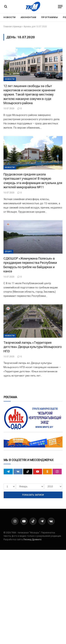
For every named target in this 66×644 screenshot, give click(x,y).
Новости (10, 17)
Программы (50, 17)
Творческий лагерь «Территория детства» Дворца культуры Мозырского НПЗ (33, 347)
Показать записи (33, 495)
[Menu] (60, 7)
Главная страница (12, 27)
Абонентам (28, 17)
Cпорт (8, 252)
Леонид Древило (32, 539)
